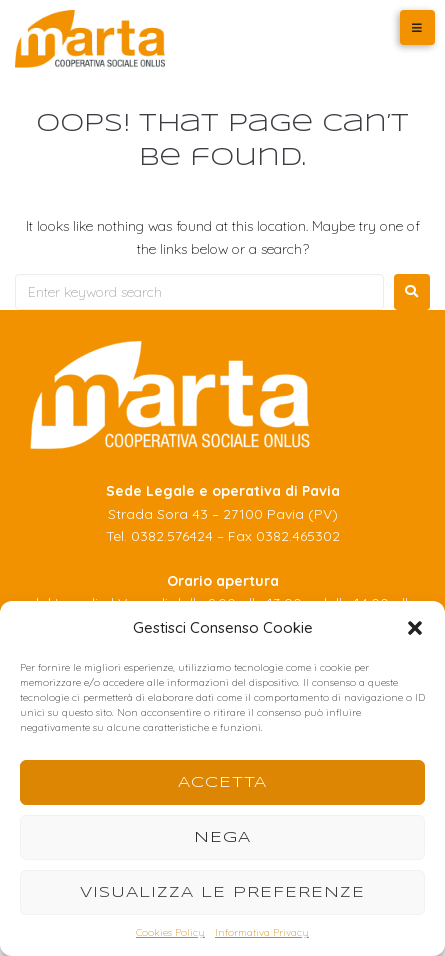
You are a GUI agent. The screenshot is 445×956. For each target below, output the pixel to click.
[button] (415, 628)
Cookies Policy (170, 932)
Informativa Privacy (262, 932)
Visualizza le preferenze (222, 893)
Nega (222, 838)
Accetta (222, 783)
